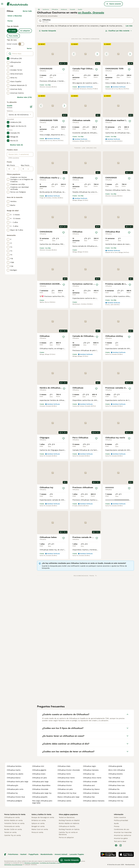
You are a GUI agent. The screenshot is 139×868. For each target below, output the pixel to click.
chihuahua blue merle (66, 778)
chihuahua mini (38, 766)
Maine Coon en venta (40, 829)
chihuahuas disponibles (41, 785)
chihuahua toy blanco (91, 789)
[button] (85, 54)
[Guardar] (64, 69)
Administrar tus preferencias (13, 865)
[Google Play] (108, 854)
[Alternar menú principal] (2, 4)
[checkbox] (8, 58)
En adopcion (25, 31)
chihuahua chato (64, 766)
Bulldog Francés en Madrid (69, 820)
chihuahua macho (14, 770)
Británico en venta (39, 820)
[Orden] (119, 31)
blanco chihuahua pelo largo (68, 797)
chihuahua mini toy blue (67, 793)
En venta (12, 31)
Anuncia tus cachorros (123, 835)
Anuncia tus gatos (121, 838)
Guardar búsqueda (47, 31)
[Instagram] (121, 845)
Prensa (117, 826)
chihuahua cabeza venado (118, 797)
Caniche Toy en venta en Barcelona (68, 833)
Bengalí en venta (38, 826)
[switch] (21, 44)
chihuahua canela (64, 801)
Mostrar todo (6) (16, 145)
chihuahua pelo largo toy (42, 793)
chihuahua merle (64, 774)
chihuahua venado (90, 782)
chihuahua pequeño (40, 797)
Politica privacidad (121, 820)
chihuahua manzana (91, 770)
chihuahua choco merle (92, 778)
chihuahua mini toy (116, 801)
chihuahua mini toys (116, 782)
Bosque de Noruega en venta (43, 817)
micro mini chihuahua (117, 770)
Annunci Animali (61, 854)
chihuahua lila (114, 789)
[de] (14, 169)
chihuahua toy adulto (15, 774)
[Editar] (31, 107)
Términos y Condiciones (32, 863)
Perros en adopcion (66, 837)
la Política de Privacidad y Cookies (51, 863)
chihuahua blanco (14, 778)
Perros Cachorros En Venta (15, 814)
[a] (29, 169)
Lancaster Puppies (77, 854)
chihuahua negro (89, 766)
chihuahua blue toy (65, 782)
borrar (29, 48)
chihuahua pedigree (14, 801)
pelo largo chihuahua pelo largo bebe (42, 802)
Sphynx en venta (38, 823)
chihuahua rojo (89, 774)
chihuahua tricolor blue (16, 797)
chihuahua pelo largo (40, 782)
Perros (10, 21)
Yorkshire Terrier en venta (14, 823)
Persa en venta (37, 832)
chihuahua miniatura (91, 793)
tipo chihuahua (114, 778)
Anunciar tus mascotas (123, 832)
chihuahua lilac (89, 797)
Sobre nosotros (120, 817)
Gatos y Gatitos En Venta (41, 814)
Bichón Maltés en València (69, 823)
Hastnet (23, 854)
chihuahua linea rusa (116, 785)
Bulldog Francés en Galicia (69, 829)
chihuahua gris (12, 785)
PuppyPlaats (33, 854)
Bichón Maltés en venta (13, 820)
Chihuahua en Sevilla (67, 826)
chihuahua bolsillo (116, 774)
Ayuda (116, 823)
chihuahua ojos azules (117, 793)
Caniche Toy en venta (12, 835)
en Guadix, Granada (91, 13)
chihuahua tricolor (65, 785)
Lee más (129, 26)
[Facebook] (116, 845)
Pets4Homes (13, 854)
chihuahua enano (39, 774)
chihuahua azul (89, 785)
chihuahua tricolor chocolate (69, 770)
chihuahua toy (12, 793)
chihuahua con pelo (65, 789)
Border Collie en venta (13, 829)
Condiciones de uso (122, 829)
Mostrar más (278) (24, 97)
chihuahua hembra (14, 766)
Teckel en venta (10, 832)
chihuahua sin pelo (40, 778)
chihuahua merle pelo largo (18, 782)
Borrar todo (27, 11)
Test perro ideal (120, 841)
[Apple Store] (126, 854)
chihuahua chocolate (40, 789)
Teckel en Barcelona (67, 817)
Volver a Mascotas (15, 16)
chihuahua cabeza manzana (94, 801)
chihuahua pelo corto (15, 789)
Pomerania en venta (12, 826)
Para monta (13, 36)
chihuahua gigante (39, 770)
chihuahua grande (115, 766)
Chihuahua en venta (12, 817)
